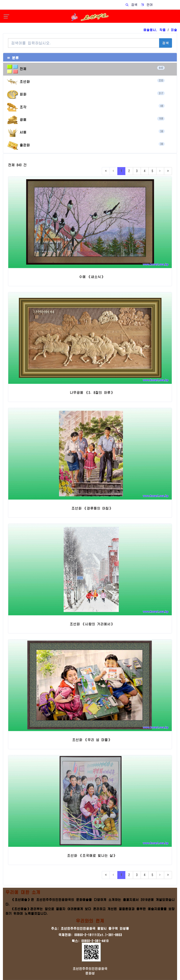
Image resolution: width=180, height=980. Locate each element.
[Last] (168, 171)
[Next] (160, 171)
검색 (166, 43)
